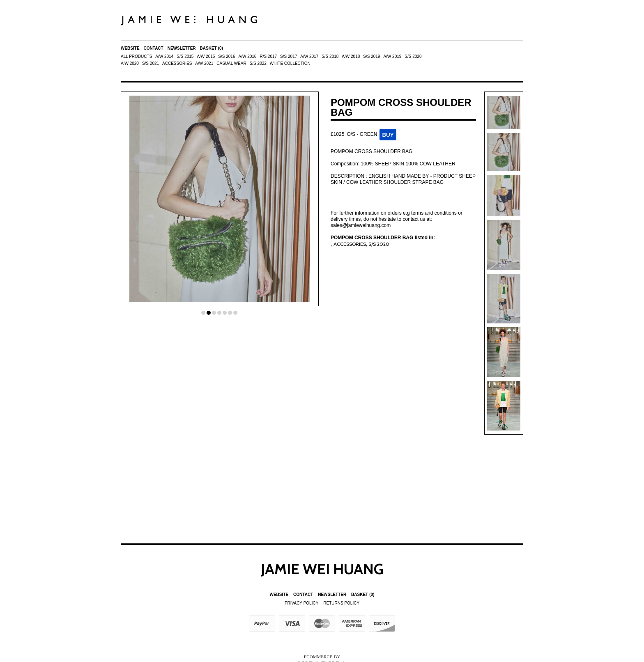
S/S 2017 (289, 56)
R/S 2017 (268, 56)
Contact (154, 48)
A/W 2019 (392, 56)
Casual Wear (231, 63)
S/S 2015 (185, 56)
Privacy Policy (301, 603)
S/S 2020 (413, 56)
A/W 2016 (247, 56)
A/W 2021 (204, 63)
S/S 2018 (330, 56)
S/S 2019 (371, 56)
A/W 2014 (164, 56)
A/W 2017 (309, 56)
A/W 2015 (206, 56)
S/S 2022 (258, 63)
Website (130, 48)
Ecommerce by (322, 657)
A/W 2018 (351, 56)
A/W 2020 (130, 63)
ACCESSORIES (177, 63)
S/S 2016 (227, 56)
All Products (136, 56)
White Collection (290, 63)
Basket (212, 48)
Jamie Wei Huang (322, 569)
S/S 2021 (151, 63)
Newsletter (182, 48)
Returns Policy (341, 603)
